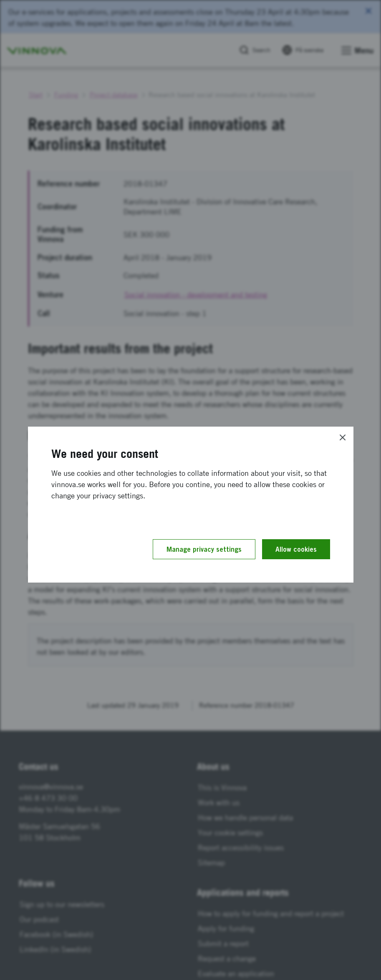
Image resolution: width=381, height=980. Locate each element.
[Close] (343, 437)
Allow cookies (296, 549)
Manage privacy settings (204, 549)
